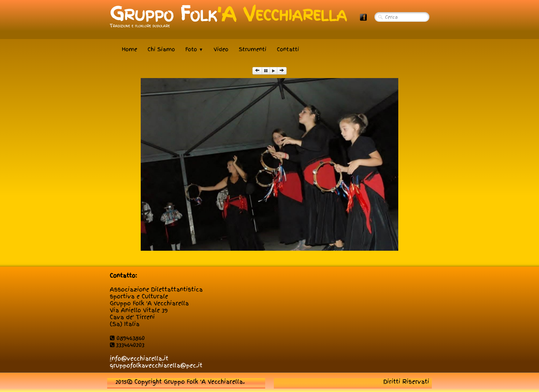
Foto (194, 49)
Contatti (288, 49)
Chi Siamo (161, 49)
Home (130, 49)
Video (221, 49)
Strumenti (253, 49)
